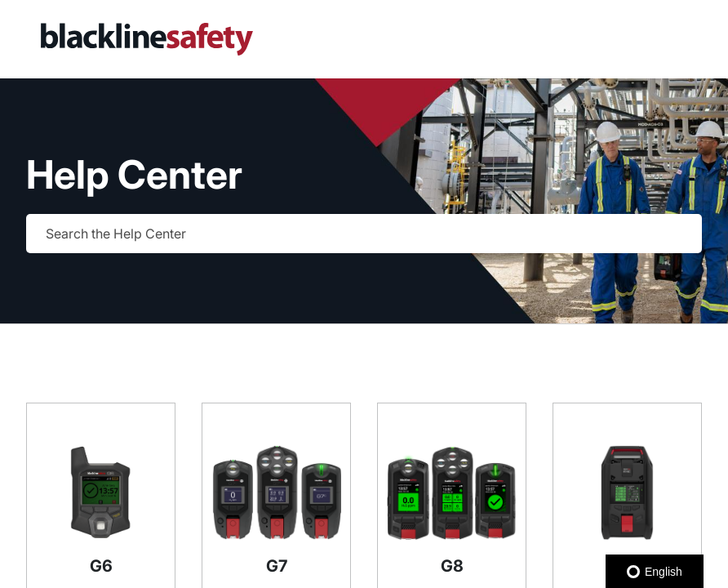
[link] (210, 39)
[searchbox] (673, 234)
